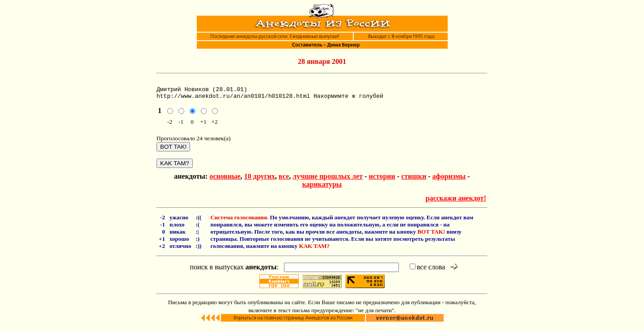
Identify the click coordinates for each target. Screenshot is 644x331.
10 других (260, 180)
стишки (414, 180)
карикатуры (322, 188)
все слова (427, 271)
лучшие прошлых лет (328, 180)
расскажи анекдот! (456, 202)
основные (225, 180)
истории (382, 180)
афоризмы (449, 180)
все (284, 180)
